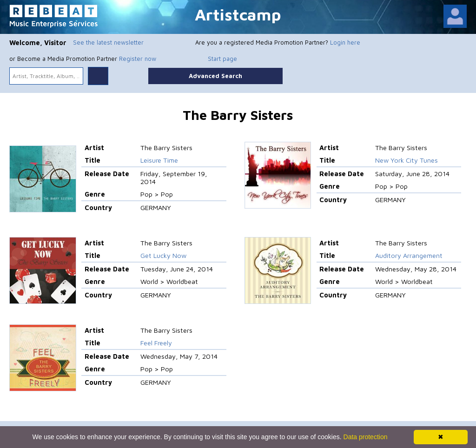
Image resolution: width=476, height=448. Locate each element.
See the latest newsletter (108, 42)
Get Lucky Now (163, 255)
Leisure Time (159, 160)
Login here (345, 42)
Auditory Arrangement (409, 255)
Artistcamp (238, 14)
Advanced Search (215, 76)
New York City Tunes (407, 160)
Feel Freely (156, 343)
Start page (222, 59)
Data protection (366, 437)
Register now (138, 59)
